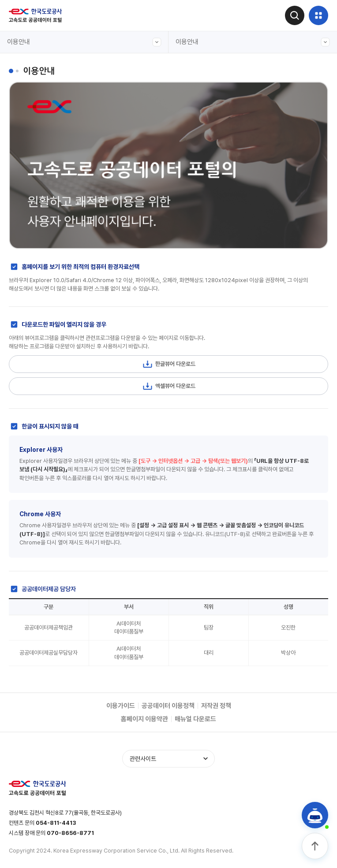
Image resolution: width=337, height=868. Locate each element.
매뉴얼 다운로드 (195, 719)
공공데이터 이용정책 (168, 706)
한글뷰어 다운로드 (169, 364)
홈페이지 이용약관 (144, 719)
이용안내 (84, 42)
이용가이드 (121, 706)
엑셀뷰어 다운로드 (169, 386)
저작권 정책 (216, 706)
